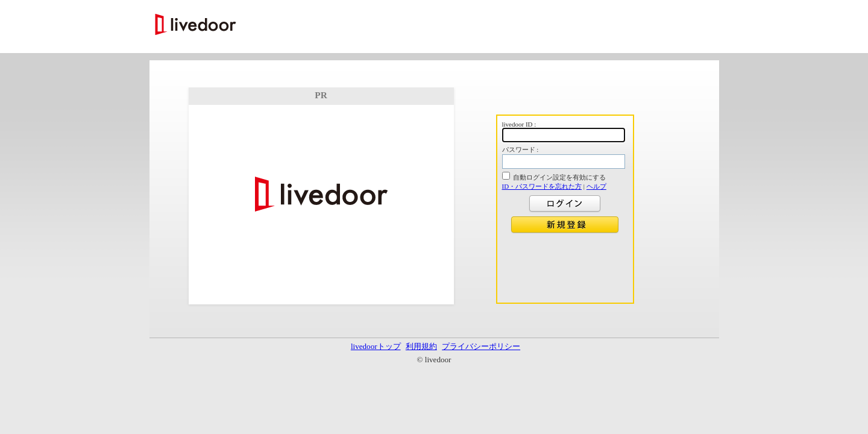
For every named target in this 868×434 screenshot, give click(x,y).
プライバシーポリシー (481, 346)
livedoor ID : (519, 124)
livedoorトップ (376, 346)
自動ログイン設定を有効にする (559, 177)
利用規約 (421, 346)
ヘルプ (596, 186)
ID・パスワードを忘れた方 (542, 186)
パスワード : (520, 149)
